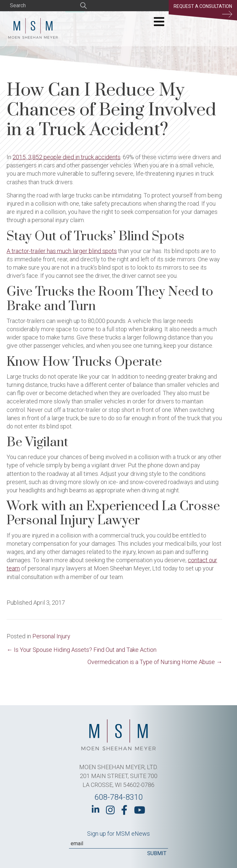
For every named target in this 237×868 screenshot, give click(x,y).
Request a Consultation (203, 11)
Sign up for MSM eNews (118, 834)
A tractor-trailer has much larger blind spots (62, 251)
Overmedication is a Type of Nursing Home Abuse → (155, 662)
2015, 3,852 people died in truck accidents (67, 157)
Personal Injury (51, 636)
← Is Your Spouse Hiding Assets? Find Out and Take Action (82, 650)
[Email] (118, 844)
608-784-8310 (118, 797)
